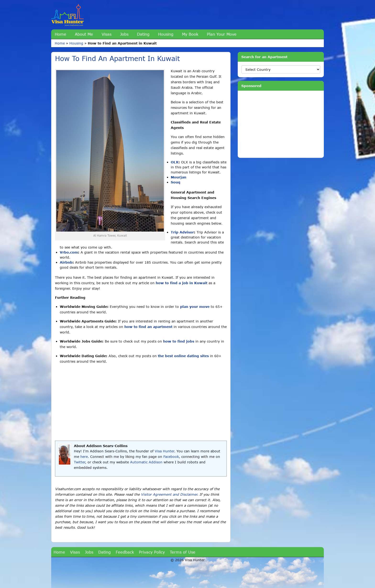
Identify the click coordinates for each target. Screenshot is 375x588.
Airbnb (66, 262)
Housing (166, 34)
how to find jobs (179, 341)
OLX (175, 162)
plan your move (195, 307)
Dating (143, 34)
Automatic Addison (146, 462)
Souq (176, 182)
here (84, 457)
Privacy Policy (152, 552)
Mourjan (179, 177)
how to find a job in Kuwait (182, 283)
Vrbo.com (69, 252)
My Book (190, 34)
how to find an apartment (148, 327)
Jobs (124, 34)
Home (61, 34)
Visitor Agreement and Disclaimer (169, 494)
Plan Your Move (222, 34)
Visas (107, 34)
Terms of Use (183, 552)
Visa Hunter (164, 451)
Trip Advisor (182, 232)
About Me (84, 34)
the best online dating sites (183, 356)
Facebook (171, 457)
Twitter (80, 462)
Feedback (125, 552)
